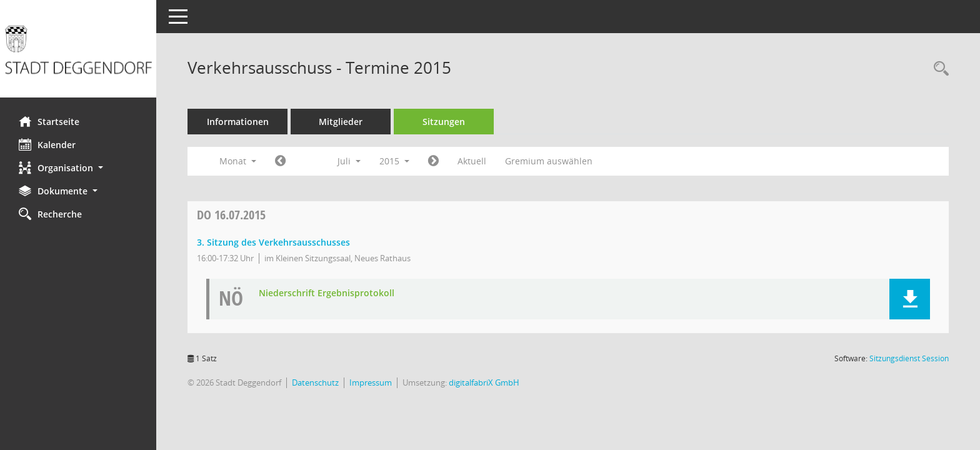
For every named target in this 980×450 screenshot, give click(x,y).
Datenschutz (315, 382)
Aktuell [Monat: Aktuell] (472, 161)
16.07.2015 (231, 215)
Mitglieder (341, 122)
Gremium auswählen (549, 161)
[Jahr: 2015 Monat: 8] (433, 161)
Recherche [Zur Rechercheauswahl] (50, 214)
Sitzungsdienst (909, 358)
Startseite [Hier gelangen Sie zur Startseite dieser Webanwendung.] (49, 121)
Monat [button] (238, 161)
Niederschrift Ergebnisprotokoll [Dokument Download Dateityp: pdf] (327, 293)
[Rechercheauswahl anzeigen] (938, 69)
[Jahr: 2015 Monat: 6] (280, 161)
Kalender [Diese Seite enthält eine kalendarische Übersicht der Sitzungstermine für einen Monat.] (47, 144)
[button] (78, 168)
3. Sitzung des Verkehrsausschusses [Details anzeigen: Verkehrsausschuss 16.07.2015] (273, 242)
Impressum (371, 382)
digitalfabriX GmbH (484, 382)
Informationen (238, 122)
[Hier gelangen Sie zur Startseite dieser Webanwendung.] (78, 53)
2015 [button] (394, 161)
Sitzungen (444, 122)
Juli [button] (349, 161)
